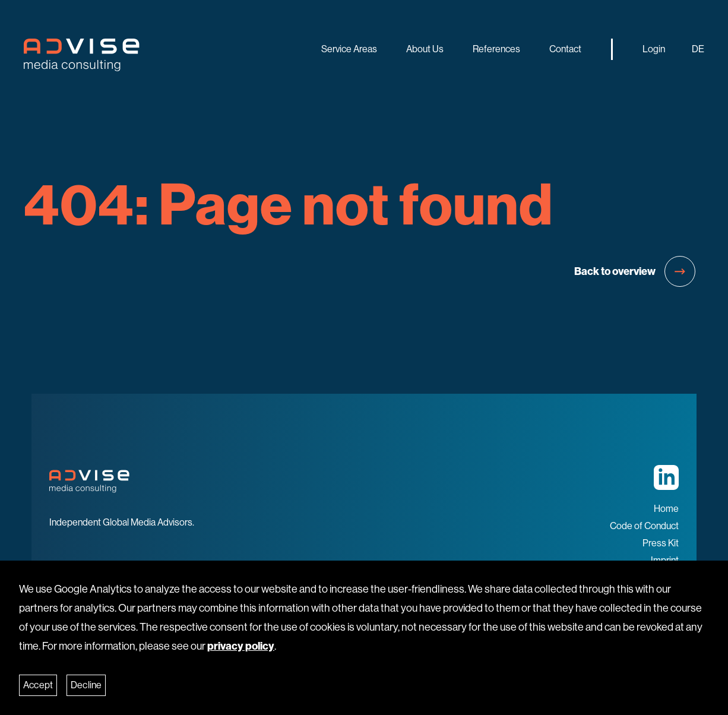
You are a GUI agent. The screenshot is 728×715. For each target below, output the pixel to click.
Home (666, 509)
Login (654, 49)
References (496, 49)
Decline (86, 685)
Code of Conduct (644, 526)
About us (425, 49)
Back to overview (635, 271)
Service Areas (349, 49)
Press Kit (661, 543)
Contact (565, 49)
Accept (38, 685)
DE (698, 49)
